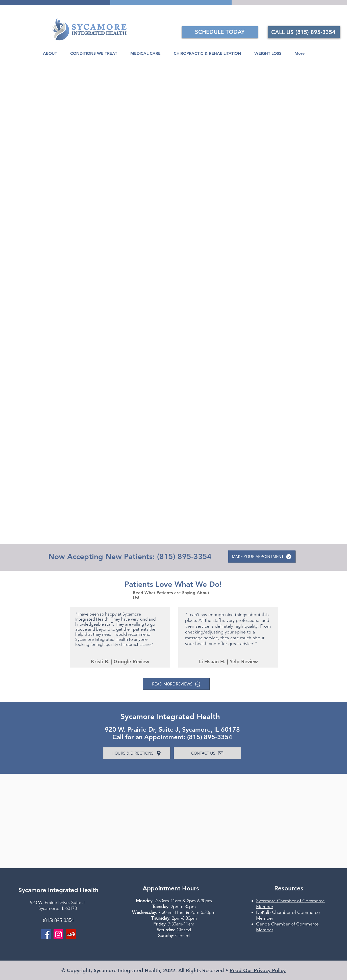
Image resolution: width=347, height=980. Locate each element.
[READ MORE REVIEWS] (176, 684)
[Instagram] (58, 934)
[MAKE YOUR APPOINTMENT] (262, 557)
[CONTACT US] (207, 753)
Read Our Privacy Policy (258, 970)
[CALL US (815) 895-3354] (304, 32)
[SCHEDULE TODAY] (220, 32)
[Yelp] (71, 934)
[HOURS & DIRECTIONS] (137, 753)
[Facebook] (46, 934)
